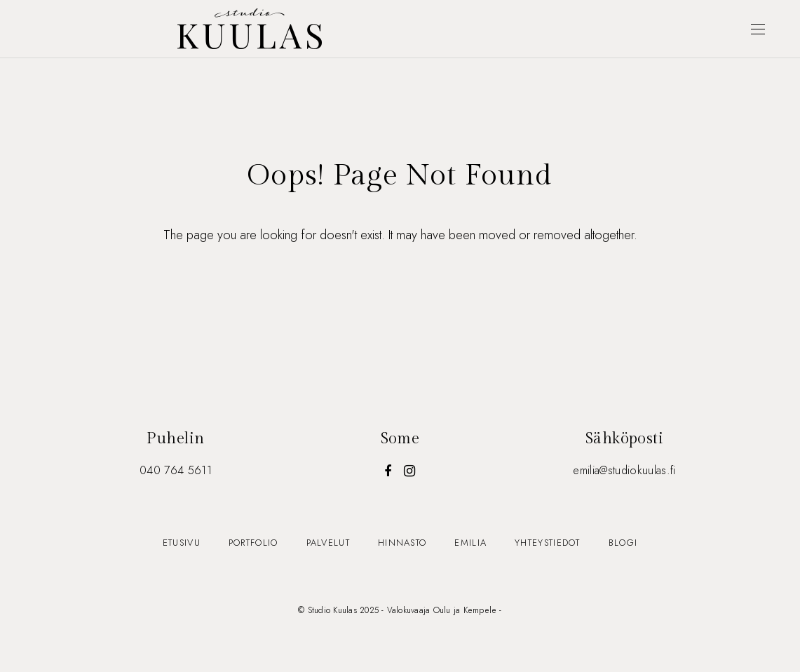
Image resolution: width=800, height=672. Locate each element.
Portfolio (253, 543)
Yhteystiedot (548, 543)
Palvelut (328, 543)
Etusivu (182, 543)
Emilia (470, 543)
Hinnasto (402, 543)
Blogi (623, 543)
